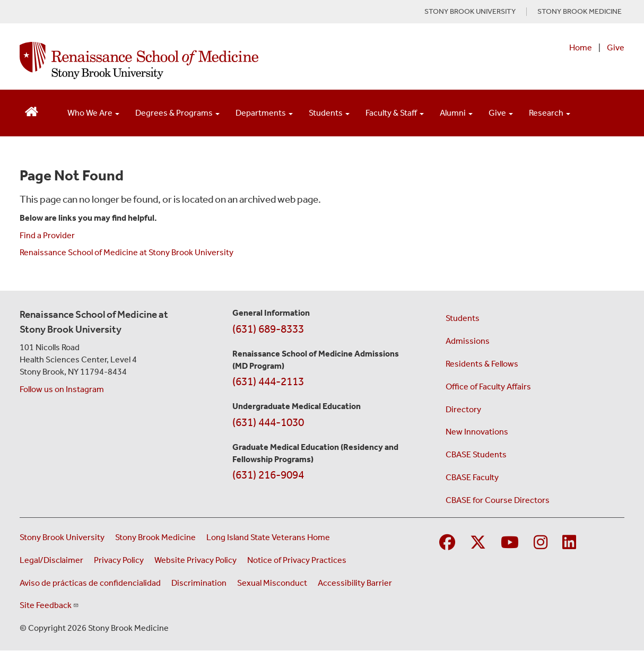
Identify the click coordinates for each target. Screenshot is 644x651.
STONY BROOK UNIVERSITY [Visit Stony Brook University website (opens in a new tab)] (470, 12)
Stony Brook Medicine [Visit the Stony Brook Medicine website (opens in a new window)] (155, 537)
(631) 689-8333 (268, 329)
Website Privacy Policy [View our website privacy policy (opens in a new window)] (195, 560)
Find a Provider (47, 235)
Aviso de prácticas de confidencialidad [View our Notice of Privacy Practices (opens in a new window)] (90, 583)
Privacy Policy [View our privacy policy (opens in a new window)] (119, 560)
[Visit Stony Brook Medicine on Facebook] (447, 543)
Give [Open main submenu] (501, 113)
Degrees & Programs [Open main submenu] (177, 113)
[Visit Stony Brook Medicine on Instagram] (541, 543)
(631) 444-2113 (268, 381)
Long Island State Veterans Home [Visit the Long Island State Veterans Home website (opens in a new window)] (268, 537)
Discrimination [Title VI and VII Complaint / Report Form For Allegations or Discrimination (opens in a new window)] (199, 583)
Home (581, 47)
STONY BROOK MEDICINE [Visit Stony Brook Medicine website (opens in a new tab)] (580, 12)
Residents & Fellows (482, 364)
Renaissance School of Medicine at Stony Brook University (127, 252)
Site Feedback (49, 605)
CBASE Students (476, 454)
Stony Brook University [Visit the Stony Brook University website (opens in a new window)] (62, 537)
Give (616, 47)
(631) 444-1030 (268, 422)
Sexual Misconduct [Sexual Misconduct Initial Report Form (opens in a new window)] (272, 583)
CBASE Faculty (472, 477)
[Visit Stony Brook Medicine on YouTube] (510, 543)
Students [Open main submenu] (329, 113)
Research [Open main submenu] (550, 113)
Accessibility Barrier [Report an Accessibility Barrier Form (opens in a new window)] (355, 583)
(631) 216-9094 (268, 475)
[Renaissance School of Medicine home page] (213, 60)
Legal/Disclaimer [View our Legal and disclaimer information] (51, 560)
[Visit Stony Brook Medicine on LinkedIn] (569, 543)
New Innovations (477, 432)
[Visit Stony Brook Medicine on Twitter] (478, 543)
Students (463, 318)
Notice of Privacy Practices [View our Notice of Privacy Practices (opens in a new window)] (297, 560)
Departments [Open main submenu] (264, 113)
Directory (463, 409)
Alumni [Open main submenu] (456, 113)
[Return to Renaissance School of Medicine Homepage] (32, 111)
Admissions (468, 341)
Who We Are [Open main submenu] (93, 113)
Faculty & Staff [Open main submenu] (395, 113)
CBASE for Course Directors (498, 500)
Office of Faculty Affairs (488, 387)
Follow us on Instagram (62, 389)
